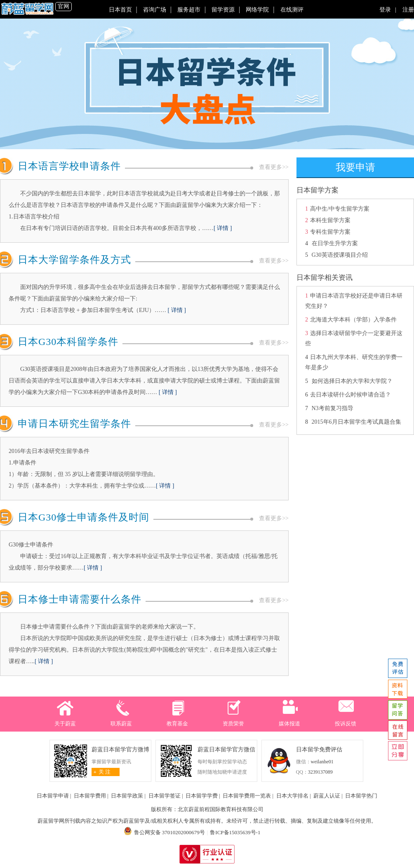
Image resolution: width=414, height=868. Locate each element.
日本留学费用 (90, 796)
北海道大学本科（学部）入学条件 (353, 320)
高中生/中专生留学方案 (340, 209)
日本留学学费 (202, 796)
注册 (406, 10)
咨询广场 (155, 10)
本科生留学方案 (330, 220)
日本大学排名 (292, 796)
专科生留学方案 (330, 232)
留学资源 (223, 10)
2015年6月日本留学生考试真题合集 (356, 422)
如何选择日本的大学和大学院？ (352, 381)
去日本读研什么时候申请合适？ (350, 395)
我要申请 (355, 167)
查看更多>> (274, 167)
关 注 (101, 772)
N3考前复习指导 (333, 408)
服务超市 (189, 10)
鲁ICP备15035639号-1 (235, 832)
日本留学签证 (165, 796)
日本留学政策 (127, 796)
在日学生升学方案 (334, 243)
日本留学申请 (53, 796)
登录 (387, 10)
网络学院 (257, 10)
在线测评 (292, 10)
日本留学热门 (361, 796)
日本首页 (120, 10)
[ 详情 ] (223, 228)
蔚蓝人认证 (327, 796)
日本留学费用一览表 (247, 796)
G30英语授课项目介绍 (340, 255)
